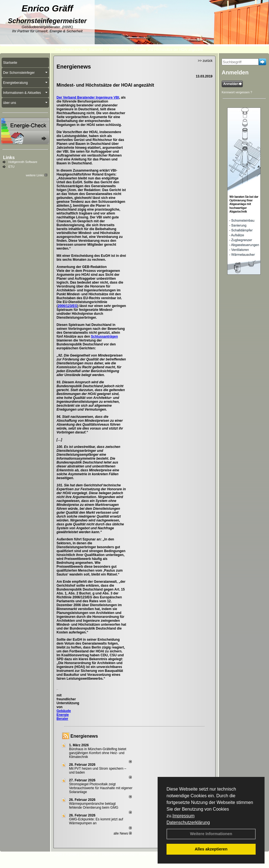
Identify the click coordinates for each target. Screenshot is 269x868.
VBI (116, 97)
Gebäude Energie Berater (64, 715)
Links (9, 158)
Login (58, 854)
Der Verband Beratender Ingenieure (85, 97)
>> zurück (205, 61)
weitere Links (37, 175)
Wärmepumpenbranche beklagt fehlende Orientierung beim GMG (94, 806)
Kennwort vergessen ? (237, 92)
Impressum (183, 816)
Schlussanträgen (105, 337)
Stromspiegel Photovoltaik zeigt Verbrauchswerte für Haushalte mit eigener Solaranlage (101, 788)
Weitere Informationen (211, 834)
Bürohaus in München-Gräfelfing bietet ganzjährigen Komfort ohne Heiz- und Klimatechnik (98, 753)
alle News (123, 833)
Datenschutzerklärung (188, 822)
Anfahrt (144, 854)
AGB (157, 854)
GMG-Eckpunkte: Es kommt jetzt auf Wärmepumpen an (96, 821)
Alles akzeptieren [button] (211, 849)
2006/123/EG (68, 306)
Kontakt (72, 854)
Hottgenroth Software (23, 162)
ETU (11, 167)
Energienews (84, 736)
